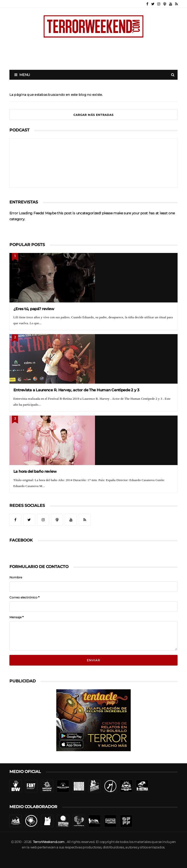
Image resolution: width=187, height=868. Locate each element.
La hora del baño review (35, 471)
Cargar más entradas (93, 115)
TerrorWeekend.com (49, 842)
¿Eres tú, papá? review (34, 309)
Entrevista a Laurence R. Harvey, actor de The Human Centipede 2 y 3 (76, 390)
